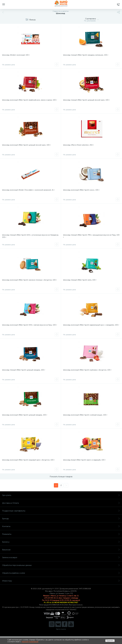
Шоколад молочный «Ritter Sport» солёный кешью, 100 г (85, 415)
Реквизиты (61, 534)
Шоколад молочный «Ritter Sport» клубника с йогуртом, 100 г (87, 370)
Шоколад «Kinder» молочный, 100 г (16, 55)
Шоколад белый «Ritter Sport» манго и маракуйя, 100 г (84, 460)
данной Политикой (30, 642)
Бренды (61, 519)
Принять (110, 641)
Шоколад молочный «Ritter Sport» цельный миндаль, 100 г (25, 415)
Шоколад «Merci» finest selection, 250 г (78, 145)
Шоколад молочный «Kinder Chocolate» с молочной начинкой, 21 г (28, 190)
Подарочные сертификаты (61, 511)
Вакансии (61, 550)
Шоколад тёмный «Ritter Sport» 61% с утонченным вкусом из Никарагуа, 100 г (30, 236)
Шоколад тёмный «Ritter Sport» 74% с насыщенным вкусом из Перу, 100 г (91, 236)
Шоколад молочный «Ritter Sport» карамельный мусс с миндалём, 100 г (91, 325)
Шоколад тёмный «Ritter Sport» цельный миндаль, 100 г (24, 370)
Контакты (61, 526)
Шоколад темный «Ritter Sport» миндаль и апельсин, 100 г (86, 55)
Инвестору (61, 581)
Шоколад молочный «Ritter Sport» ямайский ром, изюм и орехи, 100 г (30, 100)
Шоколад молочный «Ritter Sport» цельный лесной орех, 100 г (26, 145)
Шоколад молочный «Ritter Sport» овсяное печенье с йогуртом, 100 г (29, 280)
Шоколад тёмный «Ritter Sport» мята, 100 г (80, 280)
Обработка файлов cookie (61, 573)
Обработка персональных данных (61, 565)
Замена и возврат (61, 557)
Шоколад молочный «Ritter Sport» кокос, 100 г (81, 190)
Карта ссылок (61, 629)
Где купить (61, 495)
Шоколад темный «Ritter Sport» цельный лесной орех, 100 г (86, 100)
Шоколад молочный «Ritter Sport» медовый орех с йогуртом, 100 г (28, 460)
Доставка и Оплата (61, 503)
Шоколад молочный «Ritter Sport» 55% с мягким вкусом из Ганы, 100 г (30, 325)
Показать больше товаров (61, 477)
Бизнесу (61, 542)
